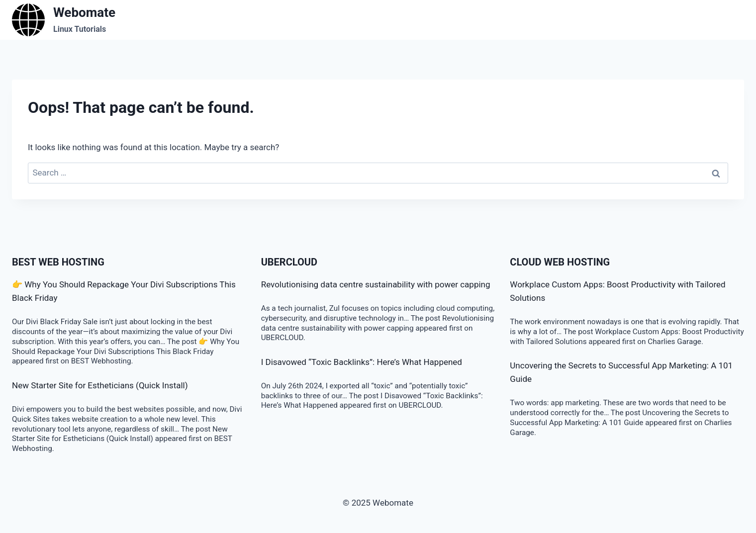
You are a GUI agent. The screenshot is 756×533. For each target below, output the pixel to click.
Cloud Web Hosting (560, 262)
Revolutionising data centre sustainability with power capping (376, 284)
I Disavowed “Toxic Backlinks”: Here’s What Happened (362, 362)
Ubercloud (289, 262)
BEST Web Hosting (58, 262)
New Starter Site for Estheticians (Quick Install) (100, 385)
